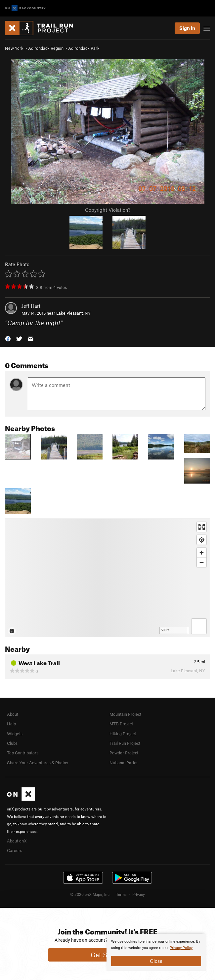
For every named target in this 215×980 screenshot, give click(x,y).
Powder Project (124, 753)
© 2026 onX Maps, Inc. (90, 894)
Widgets (15, 734)
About (13, 714)
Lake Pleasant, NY (73, 313)
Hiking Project (123, 734)
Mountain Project (125, 714)
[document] (156, 952)
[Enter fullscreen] (202, 527)
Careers (15, 850)
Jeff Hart (31, 306)
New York (14, 48)
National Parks (123, 763)
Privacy (139, 894)
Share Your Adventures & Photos (38, 763)
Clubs (12, 743)
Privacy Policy (181, 948)
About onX (17, 841)
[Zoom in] (202, 553)
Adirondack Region (46, 48)
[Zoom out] (202, 562)
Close (156, 961)
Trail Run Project (125, 743)
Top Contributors (23, 753)
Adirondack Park (84, 48)
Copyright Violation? (108, 210)
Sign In (187, 28)
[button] (8, 338)
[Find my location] (202, 540)
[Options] (199, 626)
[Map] (107, 578)
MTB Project (121, 724)
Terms (121, 894)
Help (11, 724)
